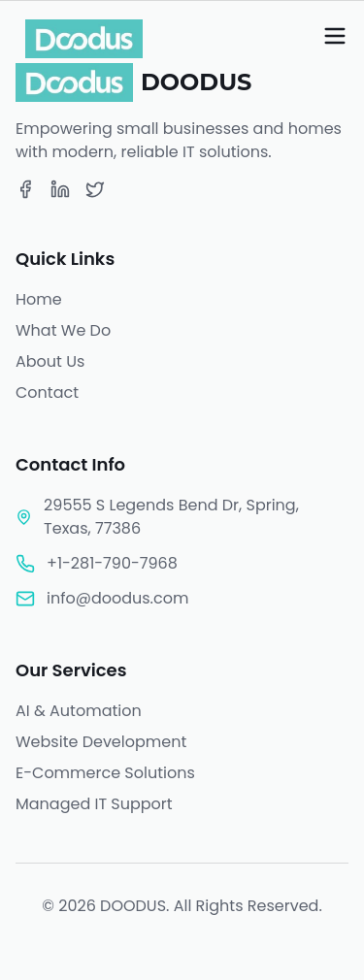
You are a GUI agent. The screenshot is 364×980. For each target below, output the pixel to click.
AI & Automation (79, 711)
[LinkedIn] (60, 189)
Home (39, 299)
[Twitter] (95, 189)
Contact (47, 392)
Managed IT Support (94, 804)
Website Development (101, 742)
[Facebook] (25, 189)
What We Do (63, 330)
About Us (50, 361)
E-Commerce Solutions (105, 773)
